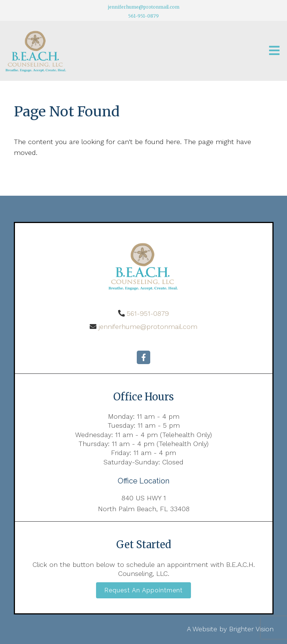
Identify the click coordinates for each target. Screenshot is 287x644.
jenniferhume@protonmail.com (144, 7)
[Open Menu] (274, 51)
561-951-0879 (143, 16)
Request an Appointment (143, 590)
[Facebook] (143, 357)
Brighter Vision (251, 629)
